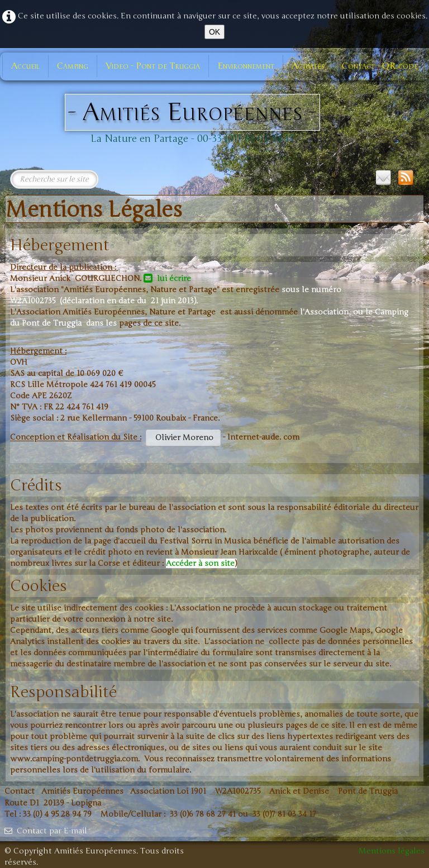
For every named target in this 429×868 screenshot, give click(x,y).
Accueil (25, 66)
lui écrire (167, 278)
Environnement (246, 66)
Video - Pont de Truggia (153, 66)
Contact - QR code (380, 66)
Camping (73, 66)
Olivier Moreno (183, 438)
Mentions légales (392, 851)
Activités (308, 66)
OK (214, 32)
